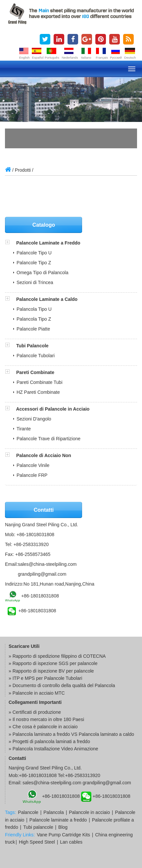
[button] (11, 243)
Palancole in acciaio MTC (39, 693)
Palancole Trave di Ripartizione (48, 439)
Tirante (24, 429)
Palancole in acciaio (89, 812)
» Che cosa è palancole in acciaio (43, 727)
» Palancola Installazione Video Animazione (53, 749)
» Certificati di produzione (35, 712)
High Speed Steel (37, 842)
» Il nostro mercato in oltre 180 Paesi (46, 719)
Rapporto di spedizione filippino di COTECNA (59, 656)
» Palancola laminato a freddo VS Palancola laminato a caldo (71, 734)
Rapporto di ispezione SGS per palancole (55, 663)
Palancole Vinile (33, 465)
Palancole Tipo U (34, 253)
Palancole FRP (32, 475)
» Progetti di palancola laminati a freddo (49, 741)
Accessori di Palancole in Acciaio (53, 409)
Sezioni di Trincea (35, 282)
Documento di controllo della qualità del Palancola (64, 685)
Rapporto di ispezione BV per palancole (53, 671)
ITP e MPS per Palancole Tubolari (47, 678)
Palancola (54, 812)
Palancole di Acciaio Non (44, 455)
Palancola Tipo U (34, 309)
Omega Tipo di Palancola (42, 273)
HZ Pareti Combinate (38, 392)
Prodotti (23, 170)
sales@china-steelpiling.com (47, 564)
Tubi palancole (38, 827)
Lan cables (71, 842)
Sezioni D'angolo (34, 419)
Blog (63, 827)
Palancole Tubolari (36, 356)
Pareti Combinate (35, 372)
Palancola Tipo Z (34, 319)
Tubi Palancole (32, 346)
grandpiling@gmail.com (42, 574)
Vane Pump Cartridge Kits (63, 835)
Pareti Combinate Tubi (40, 382)
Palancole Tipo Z (34, 263)
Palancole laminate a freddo (58, 820)
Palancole (28, 812)
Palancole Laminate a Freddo (48, 243)
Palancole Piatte (33, 329)
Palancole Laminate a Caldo (47, 299)
